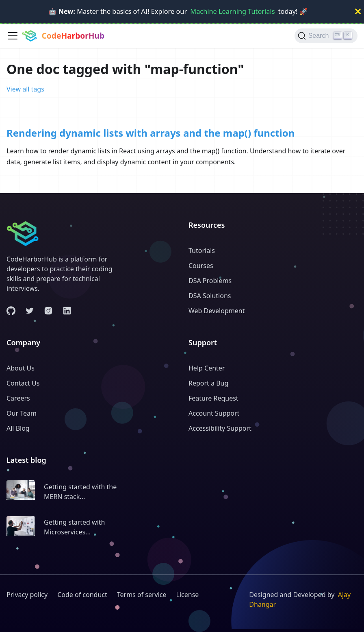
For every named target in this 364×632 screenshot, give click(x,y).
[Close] (358, 12)
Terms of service (142, 595)
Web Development (217, 311)
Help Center (207, 368)
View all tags (25, 89)
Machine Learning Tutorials (232, 11)
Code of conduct (82, 595)
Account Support (214, 413)
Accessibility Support (220, 428)
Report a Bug (208, 383)
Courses (201, 266)
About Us (21, 368)
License (188, 595)
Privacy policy (27, 595)
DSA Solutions (210, 296)
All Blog (18, 428)
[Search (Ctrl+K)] (326, 36)
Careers (18, 398)
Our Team (22, 413)
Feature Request (213, 398)
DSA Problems (210, 281)
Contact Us (23, 383)
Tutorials (202, 251)
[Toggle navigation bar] (13, 36)
